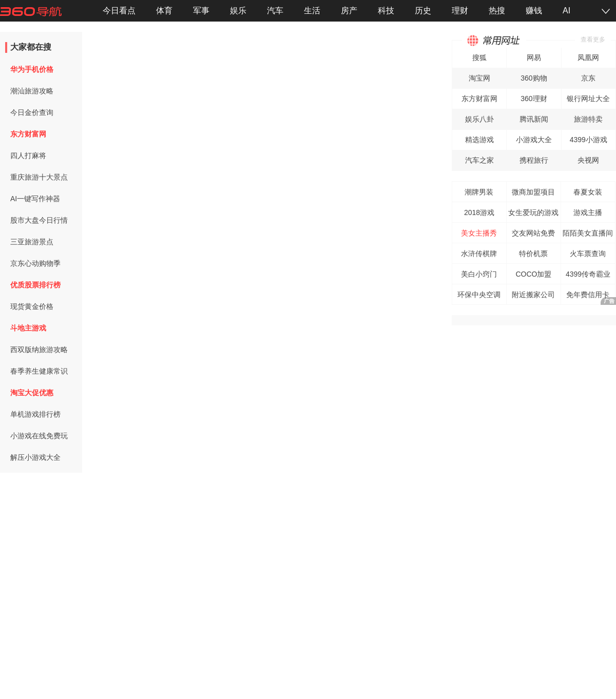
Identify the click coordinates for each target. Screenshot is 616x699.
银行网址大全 (588, 99)
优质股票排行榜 (35, 285)
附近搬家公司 (533, 295)
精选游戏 (479, 140)
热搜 (497, 11)
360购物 (534, 78)
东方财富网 (28, 134)
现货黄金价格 (32, 306)
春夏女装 (588, 192)
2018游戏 (479, 212)
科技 (386, 11)
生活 (312, 11)
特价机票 (533, 254)
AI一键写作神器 (35, 199)
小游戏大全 (534, 140)
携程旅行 (534, 160)
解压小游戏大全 (35, 457)
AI (566, 11)
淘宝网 (479, 78)
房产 (349, 11)
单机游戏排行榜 (35, 414)
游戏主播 (588, 212)
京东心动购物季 (35, 263)
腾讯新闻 (534, 119)
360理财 (534, 99)
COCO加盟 (533, 274)
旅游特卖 (588, 119)
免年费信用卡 (588, 295)
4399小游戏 (589, 140)
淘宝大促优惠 (32, 393)
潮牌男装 (479, 192)
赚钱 (534, 11)
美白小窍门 (479, 274)
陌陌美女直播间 (588, 233)
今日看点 (119, 11)
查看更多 (593, 40)
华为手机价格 (32, 69)
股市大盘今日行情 (39, 220)
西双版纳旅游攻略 (39, 349)
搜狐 (479, 57)
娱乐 (238, 11)
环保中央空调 (479, 295)
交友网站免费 (533, 233)
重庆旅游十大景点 (39, 177)
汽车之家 (479, 160)
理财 (460, 11)
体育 (164, 11)
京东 (588, 78)
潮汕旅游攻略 (32, 91)
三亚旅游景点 (32, 242)
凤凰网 (588, 57)
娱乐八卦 (479, 119)
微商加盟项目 (533, 192)
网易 (534, 57)
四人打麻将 (28, 156)
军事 (201, 11)
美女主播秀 (479, 233)
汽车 (275, 11)
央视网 (588, 160)
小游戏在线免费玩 (39, 436)
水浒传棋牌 (479, 254)
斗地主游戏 (28, 328)
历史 (423, 11)
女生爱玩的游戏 (533, 212)
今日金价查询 (32, 112)
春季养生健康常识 (39, 371)
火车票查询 (588, 254)
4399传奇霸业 (588, 274)
